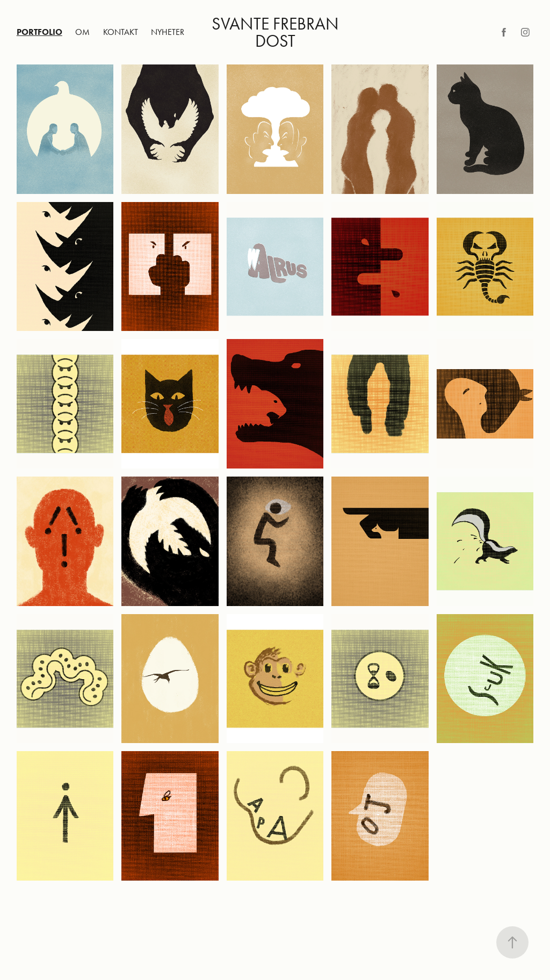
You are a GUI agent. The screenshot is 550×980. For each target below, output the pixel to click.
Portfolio (39, 32)
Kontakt (121, 32)
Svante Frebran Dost (277, 32)
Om (82, 32)
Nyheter (168, 32)
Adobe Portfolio (296, 921)
